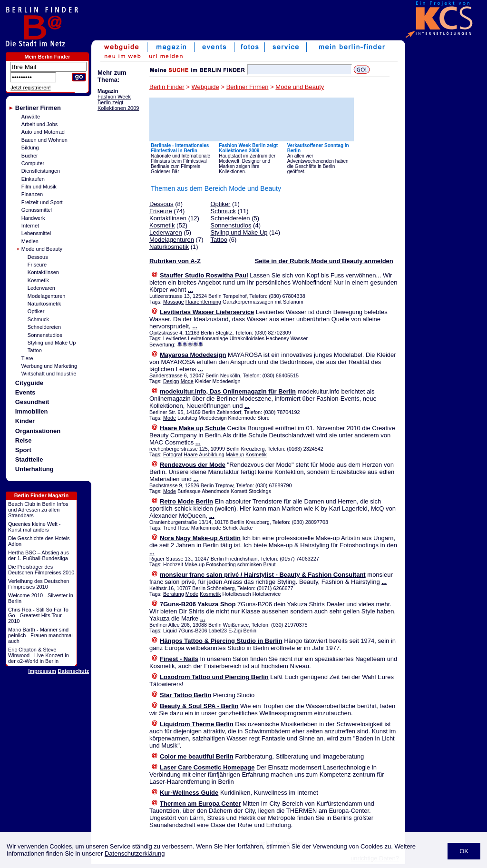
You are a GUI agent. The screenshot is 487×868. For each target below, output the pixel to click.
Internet (30, 226)
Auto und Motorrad (43, 132)
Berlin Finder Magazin (41, 495)
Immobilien (32, 411)
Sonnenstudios (45, 335)
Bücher (30, 156)
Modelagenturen (47, 296)
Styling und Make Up (52, 343)
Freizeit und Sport (42, 202)
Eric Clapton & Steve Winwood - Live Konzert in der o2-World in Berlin (39, 655)
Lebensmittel (36, 233)
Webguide (205, 87)
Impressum (42, 671)
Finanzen (32, 194)
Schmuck (38, 319)
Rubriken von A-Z (175, 261)
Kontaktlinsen (43, 272)
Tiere (27, 358)
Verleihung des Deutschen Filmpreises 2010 (39, 584)
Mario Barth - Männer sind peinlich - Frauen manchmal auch (40, 635)
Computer (33, 163)
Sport (23, 450)
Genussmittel (37, 210)
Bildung (30, 148)
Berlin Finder (167, 87)
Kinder (25, 421)
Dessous (38, 257)
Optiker (36, 311)
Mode (187, 381)
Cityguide (29, 383)
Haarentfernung (203, 302)
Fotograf (173, 454)
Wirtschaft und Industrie (49, 374)
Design (171, 381)
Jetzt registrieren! (30, 88)
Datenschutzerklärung (135, 853)
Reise (24, 440)
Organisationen (38, 431)
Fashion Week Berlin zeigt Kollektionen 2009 (118, 102)
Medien (30, 241)
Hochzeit (173, 564)
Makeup (235, 454)
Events (25, 392)
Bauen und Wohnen (44, 140)
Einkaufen (33, 179)
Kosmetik (38, 280)
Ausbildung (212, 454)
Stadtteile (29, 459)
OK (464, 851)
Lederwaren (41, 288)
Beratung (174, 594)
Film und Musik (39, 187)
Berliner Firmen (38, 108)
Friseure (37, 265)
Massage (174, 302)
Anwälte (31, 117)
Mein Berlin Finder (48, 57)
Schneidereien (44, 327)
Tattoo (35, 350)
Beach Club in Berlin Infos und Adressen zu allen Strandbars (38, 510)
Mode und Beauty (42, 249)
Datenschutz (73, 671)
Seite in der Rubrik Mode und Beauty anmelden (324, 261)
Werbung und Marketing (49, 366)
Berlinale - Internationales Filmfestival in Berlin (180, 148)
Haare (191, 454)
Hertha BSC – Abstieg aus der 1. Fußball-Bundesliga (39, 555)
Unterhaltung (34, 469)
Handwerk (33, 218)
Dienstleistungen (41, 171)
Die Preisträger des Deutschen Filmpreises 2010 (41, 570)
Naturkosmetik (44, 304)
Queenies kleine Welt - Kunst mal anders (34, 527)
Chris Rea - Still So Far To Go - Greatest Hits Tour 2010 (38, 615)
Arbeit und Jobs (39, 124)
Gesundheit (32, 402)
